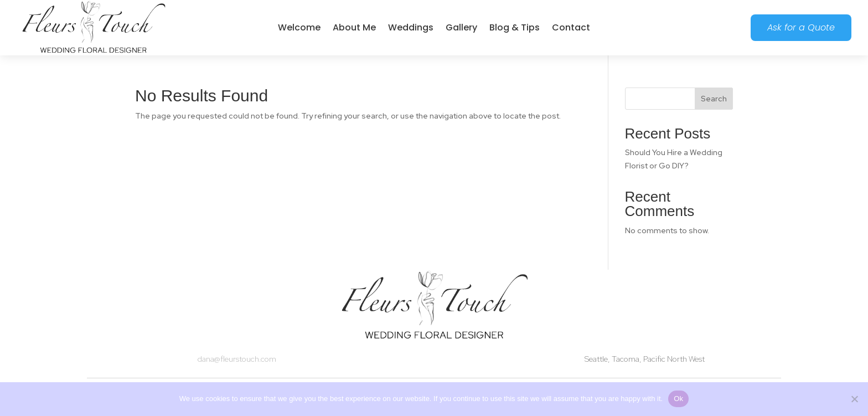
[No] (854, 399)
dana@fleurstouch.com (237, 359)
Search (714, 99)
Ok (678, 399)
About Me (354, 27)
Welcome (299, 27)
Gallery (461, 27)
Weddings (411, 27)
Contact (571, 27)
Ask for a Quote (801, 27)
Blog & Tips (515, 27)
